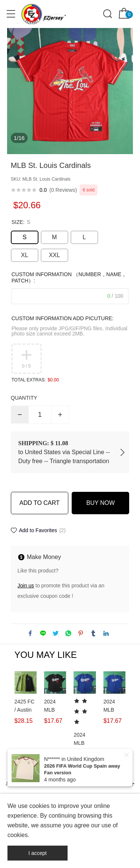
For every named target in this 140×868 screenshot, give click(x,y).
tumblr (93, 633)
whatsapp (68, 633)
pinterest (81, 633)
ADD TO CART (40, 503)
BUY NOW (100, 503)
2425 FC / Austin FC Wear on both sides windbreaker (26, 706)
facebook (30, 633)
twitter (56, 633)
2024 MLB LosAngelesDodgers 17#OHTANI (55, 706)
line (43, 633)
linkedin (106, 633)
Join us (26, 586)
